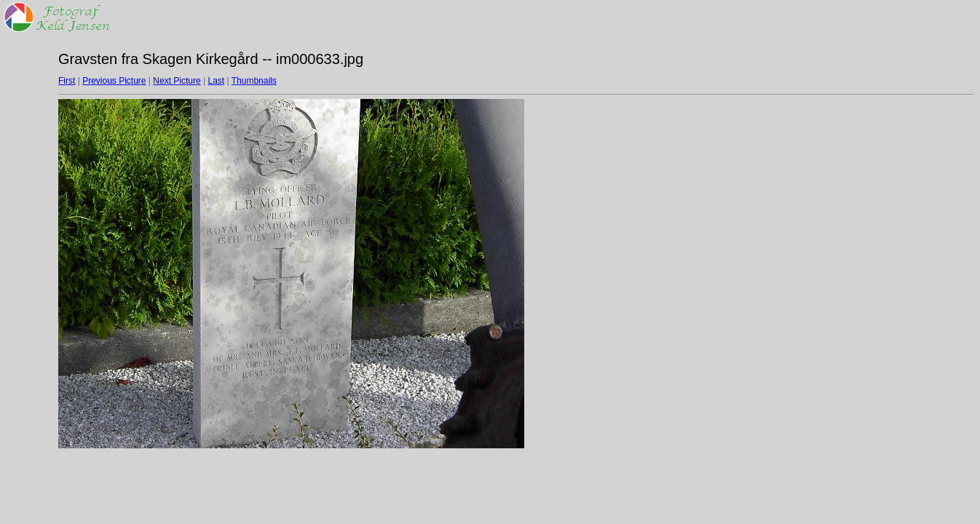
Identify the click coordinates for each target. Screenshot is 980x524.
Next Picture (177, 81)
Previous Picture (114, 81)
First (67, 81)
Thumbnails (254, 81)
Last (216, 81)
